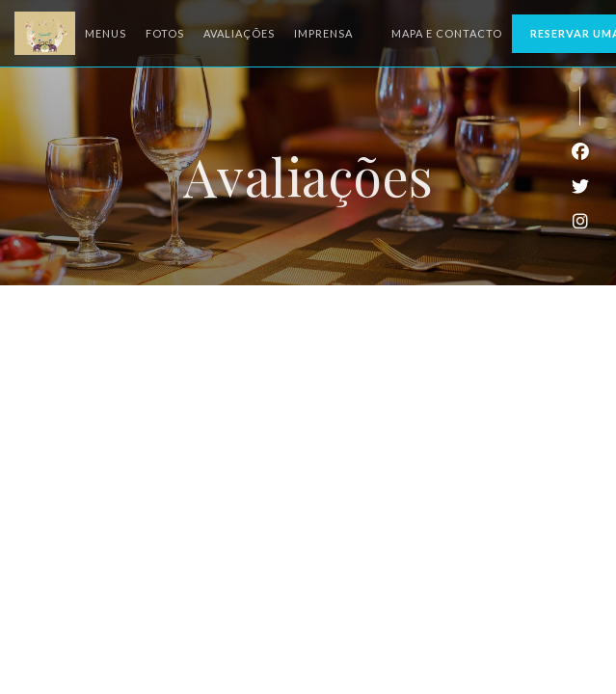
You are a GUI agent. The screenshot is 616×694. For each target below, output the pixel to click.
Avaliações (239, 33)
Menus (106, 33)
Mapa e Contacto (447, 33)
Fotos (165, 33)
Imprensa (323, 33)
